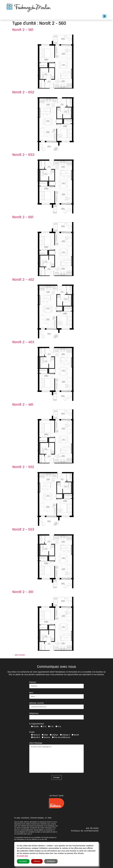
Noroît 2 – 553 (23, 529)
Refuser (37, 861)
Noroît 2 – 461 (23, 405)
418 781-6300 (92, 828)
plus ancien (19, 655)
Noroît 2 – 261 (23, 592)
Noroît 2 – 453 (23, 342)
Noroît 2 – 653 (23, 155)
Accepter (23, 861)
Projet (32, 732)
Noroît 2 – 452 (23, 280)
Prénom (33, 682)
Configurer (51, 861)
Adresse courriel (36, 703)
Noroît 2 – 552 (23, 467)
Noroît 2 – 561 (23, 30)
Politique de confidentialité (85, 831)
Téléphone (34, 713)
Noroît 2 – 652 (23, 92)
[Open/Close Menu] (104, 16)
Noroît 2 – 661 (23, 217)
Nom (31, 693)
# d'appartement (37, 724)
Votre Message (36, 743)
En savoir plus (22, 856)
